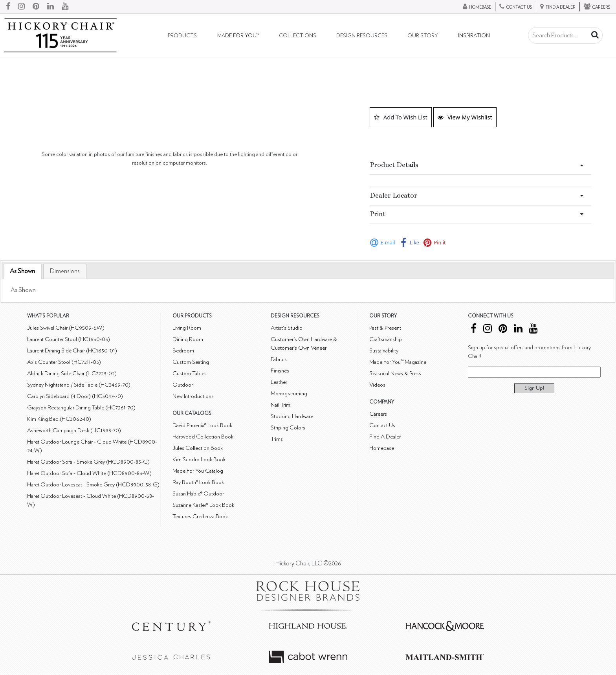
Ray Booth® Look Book (198, 482)
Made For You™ (238, 36)
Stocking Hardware (292, 416)
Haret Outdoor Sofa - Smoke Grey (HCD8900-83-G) (88, 462)
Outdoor (183, 385)
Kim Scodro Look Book (199, 459)
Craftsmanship (386, 339)
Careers (378, 414)
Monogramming (289, 393)
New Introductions (193, 396)
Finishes (280, 371)
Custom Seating (191, 362)
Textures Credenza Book (200, 516)
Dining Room (188, 339)
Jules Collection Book (198, 448)
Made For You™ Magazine (398, 362)
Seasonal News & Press (395, 373)
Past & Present (385, 328)
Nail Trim (280, 405)
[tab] (22, 271)
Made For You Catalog (198, 471)
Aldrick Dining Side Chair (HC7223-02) (72, 373)
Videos (377, 385)
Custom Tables (190, 373)
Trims (277, 439)
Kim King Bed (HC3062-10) (59, 419)
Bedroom (183, 351)
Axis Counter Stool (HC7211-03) (64, 362)
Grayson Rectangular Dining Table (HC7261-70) (81, 408)
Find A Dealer (385, 437)
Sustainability (384, 351)
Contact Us (382, 425)
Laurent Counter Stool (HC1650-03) (69, 339)
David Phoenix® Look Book (202, 425)
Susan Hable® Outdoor (198, 494)
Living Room (187, 328)
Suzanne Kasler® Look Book (203, 505)
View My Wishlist (465, 117)
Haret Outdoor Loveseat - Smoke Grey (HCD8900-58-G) (93, 485)
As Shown (22, 271)
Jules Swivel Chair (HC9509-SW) (66, 328)
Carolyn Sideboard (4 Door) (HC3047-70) (75, 396)
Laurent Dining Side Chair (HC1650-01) (72, 351)
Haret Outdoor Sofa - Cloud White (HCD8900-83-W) (89, 473)
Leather (279, 382)
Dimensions (65, 271)
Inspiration (474, 36)
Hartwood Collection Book (203, 437)
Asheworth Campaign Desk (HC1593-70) (74, 430)
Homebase (382, 448)
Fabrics (279, 359)
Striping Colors (288, 428)
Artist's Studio (287, 328)
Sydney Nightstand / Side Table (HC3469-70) (79, 385)
